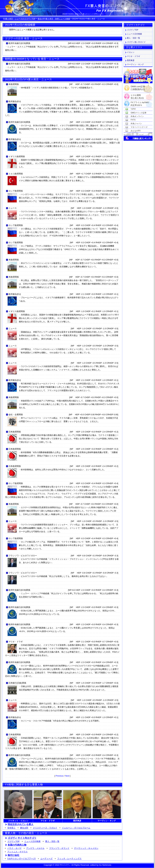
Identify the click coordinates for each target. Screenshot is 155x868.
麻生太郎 (24, 828)
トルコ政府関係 (16, 174)
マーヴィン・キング (135, 64)
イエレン (131, 52)
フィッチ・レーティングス (69, 859)
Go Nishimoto (105, 865)
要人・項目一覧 (52, 841)
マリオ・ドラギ (16, 642)
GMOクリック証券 (139, 113)
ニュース (13, 208)
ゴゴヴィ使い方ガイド (136, 42)
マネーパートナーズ (139, 127)
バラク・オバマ (14, 848)
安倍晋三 (11, 828)
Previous (59, 776)
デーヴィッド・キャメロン (86, 848)
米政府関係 (14, 84)
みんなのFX (136, 131)
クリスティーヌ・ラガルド (45, 828)
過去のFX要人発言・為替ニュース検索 (54, 19)
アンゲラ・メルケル (35, 848)
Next (67, 776)
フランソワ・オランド (59, 848)
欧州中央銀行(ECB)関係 (19, 43)
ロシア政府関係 (16, 191)
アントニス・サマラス (17, 852)
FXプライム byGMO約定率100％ (140, 103)
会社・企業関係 (16, 415)
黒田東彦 (131, 60)
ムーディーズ (46, 859)
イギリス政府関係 (17, 156)
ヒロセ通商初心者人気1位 (137, 95)
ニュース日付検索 (32, 841)
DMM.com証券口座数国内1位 (138, 87)
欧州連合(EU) (15, 101)
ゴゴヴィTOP (13, 841)
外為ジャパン (136, 124)
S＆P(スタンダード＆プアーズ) (22, 859)
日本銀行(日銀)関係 (17, 683)
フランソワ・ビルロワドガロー (23, 556)
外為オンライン (137, 116)
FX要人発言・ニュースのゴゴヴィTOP (19, 19)
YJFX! (133, 109)
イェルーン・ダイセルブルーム (76, 828)
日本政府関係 (15, 432)
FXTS (133, 120)
